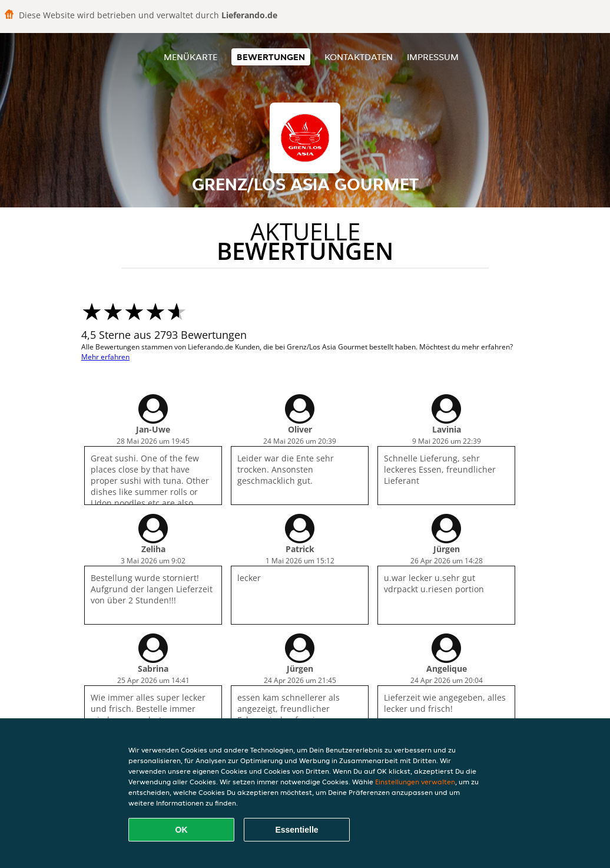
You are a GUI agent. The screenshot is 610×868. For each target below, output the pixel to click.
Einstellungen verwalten (415, 782)
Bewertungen (271, 57)
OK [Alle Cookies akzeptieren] (182, 830)
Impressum (433, 57)
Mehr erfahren (105, 357)
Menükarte (190, 57)
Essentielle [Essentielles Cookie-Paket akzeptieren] (296, 830)
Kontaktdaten (359, 57)
